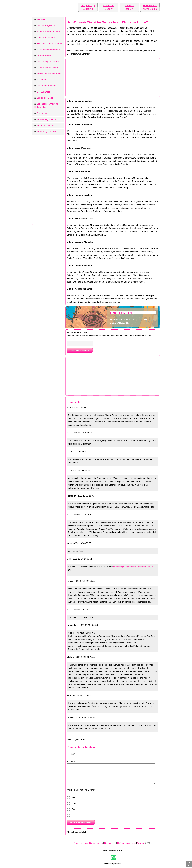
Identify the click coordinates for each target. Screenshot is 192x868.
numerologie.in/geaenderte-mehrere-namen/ (133, 567)
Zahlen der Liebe (44, 98)
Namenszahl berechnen (47, 32)
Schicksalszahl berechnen (48, 44)
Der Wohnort (42, 92)
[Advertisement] (48, 183)
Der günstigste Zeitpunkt (47, 62)
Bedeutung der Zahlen (46, 132)
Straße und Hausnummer (48, 74)
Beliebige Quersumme (46, 120)
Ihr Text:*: (71, 762)
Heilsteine (40, 80)
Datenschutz (110, 843)
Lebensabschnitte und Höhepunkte (46, 105)
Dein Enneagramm (45, 26)
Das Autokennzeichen (46, 68)
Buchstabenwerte (44, 126)
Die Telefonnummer (45, 86)
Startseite (40, 20)
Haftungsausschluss (126, 843)
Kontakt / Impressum (93, 843)
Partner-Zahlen (43, 56)
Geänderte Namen (45, 38)
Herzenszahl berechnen (47, 50)
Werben (141, 843)
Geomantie (42, 114)
